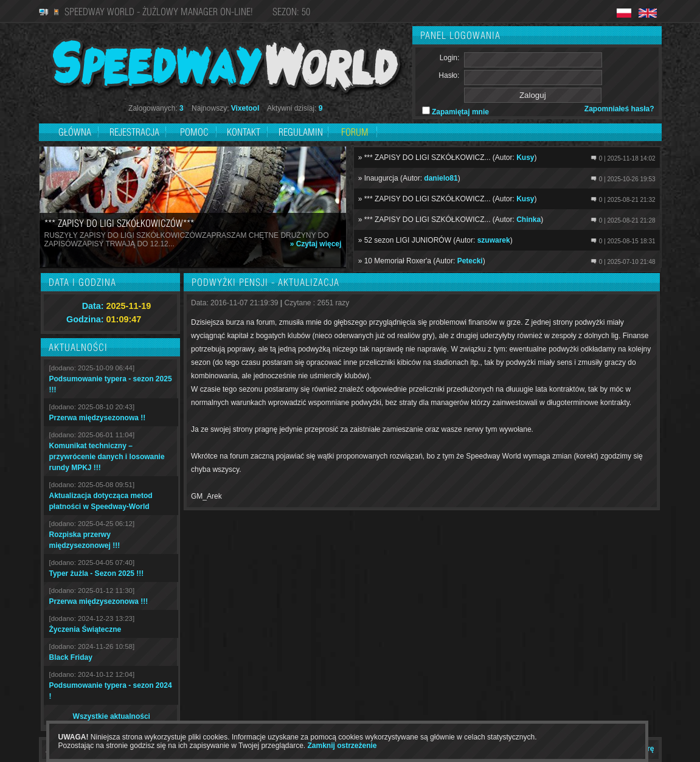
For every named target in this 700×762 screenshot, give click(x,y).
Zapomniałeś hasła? (619, 109)
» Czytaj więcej (316, 244)
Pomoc (194, 132)
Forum (355, 132)
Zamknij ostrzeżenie (342, 746)
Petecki (470, 261)
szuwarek (494, 240)
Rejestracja (136, 132)
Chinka (528, 220)
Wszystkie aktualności (112, 716)
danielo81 (441, 178)
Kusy (525, 158)
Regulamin (301, 132)
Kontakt (244, 132)
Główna (75, 132)
